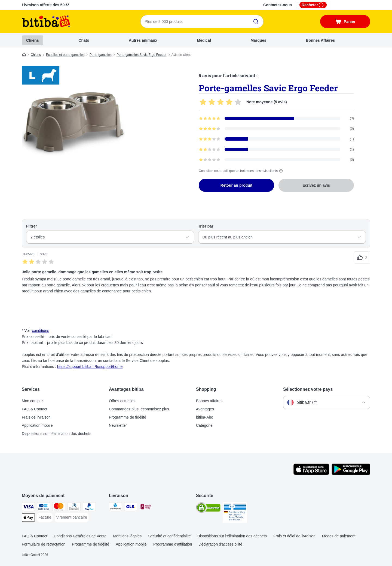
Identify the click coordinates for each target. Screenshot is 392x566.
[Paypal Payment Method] (89, 508)
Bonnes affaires (209, 401)
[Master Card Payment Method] (59, 508)
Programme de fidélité (128, 417)
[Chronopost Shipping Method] (115, 508)
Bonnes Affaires (321, 40)
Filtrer (32, 226)
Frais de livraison (36, 417)
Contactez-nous (278, 5)
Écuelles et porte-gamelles (65, 55)
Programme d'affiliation (173, 544)
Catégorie (204, 425)
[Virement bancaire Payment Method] (71, 517)
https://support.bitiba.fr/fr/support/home (90, 367)
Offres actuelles (122, 401)
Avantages (205, 409)
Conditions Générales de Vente (80, 536)
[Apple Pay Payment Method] (28, 518)
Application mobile (37, 425)
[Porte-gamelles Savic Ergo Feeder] (73, 118)
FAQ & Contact (34, 409)
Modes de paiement (339, 536)
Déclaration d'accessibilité (220, 544)
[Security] (208, 509)
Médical (204, 40)
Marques (258, 40)
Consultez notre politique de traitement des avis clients (241, 171)
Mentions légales (127, 536)
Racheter (313, 5)
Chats (84, 40)
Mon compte (32, 401)
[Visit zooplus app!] (311, 474)
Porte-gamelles (101, 55)
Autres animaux (143, 40)
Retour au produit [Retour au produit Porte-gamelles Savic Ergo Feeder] (236, 185)
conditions (40, 331)
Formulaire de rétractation (44, 544)
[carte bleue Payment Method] (44, 508)
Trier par (206, 226)
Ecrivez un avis (316, 185)
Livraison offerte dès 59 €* (45, 5)
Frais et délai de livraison (294, 536)
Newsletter (118, 425)
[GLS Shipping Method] (131, 508)
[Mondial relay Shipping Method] (146, 508)
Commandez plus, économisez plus (139, 409)
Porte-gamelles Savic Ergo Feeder (141, 55)
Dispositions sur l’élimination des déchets (56, 434)
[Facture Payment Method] (45, 517)
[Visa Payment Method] (28, 508)
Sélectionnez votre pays (308, 389)
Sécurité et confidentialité (169, 536)
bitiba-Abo (205, 417)
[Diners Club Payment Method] (74, 508)
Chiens (33, 40)
